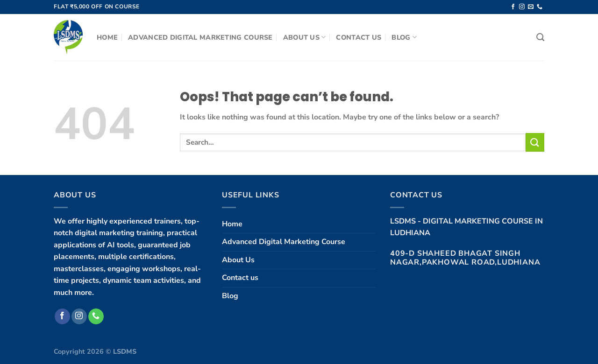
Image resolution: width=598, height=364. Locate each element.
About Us (305, 37)
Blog (404, 37)
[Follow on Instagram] (522, 7)
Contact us (359, 37)
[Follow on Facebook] (513, 7)
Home (107, 37)
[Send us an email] (531, 7)
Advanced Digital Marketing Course (200, 37)
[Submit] (535, 142)
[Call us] (540, 7)
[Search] (540, 38)
